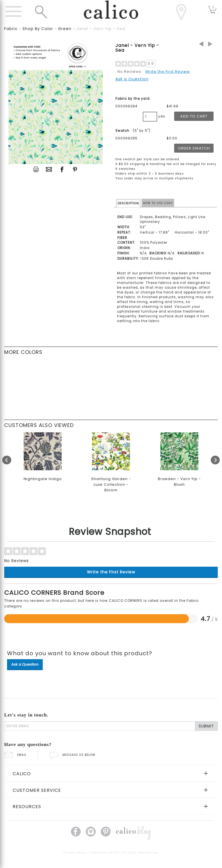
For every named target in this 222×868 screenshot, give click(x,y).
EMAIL (15, 755)
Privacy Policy (75, 853)
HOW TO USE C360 (158, 203)
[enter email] (100, 726)
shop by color (38, 29)
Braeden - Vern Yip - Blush (179, 482)
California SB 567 (105, 853)
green (65, 29)
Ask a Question (132, 79)
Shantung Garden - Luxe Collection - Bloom (111, 484)
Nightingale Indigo (43, 479)
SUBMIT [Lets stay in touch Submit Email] (206, 726)
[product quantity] (150, 117)
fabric (11, 29)
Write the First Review (168, 72)
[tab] (111, 773)
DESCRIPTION (128, 203)
